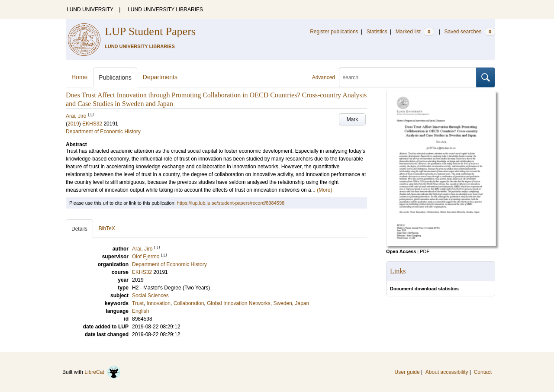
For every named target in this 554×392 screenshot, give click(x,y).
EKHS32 (92, 124)
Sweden (282, 303)
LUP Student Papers (150, 31)
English (140, 311)
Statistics (377, 32)
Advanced (324, 77)
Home (79, 77)
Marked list (415, 32)
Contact (483, 372)
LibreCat (103, 372)
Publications (115, 77)
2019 (73, 124)
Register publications (334, 32)
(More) (324, 190)
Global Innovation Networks (239, 303)
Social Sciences (150, 296)
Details (79, 229)
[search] (408, 77)
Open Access (401, 251)
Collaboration (189, 303)
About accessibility (447, 372)
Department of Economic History (103, 132)
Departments (160, 77)
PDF (425, 251)
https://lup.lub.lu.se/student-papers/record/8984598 (231, 203)
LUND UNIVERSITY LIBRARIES (165, 10)
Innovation (159, 303)
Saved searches (470, 32)
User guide (407, 372)
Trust (138, 303)
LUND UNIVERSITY (90, 10)
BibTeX (107, 228)
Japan (302, 303)
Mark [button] (353, 119)
